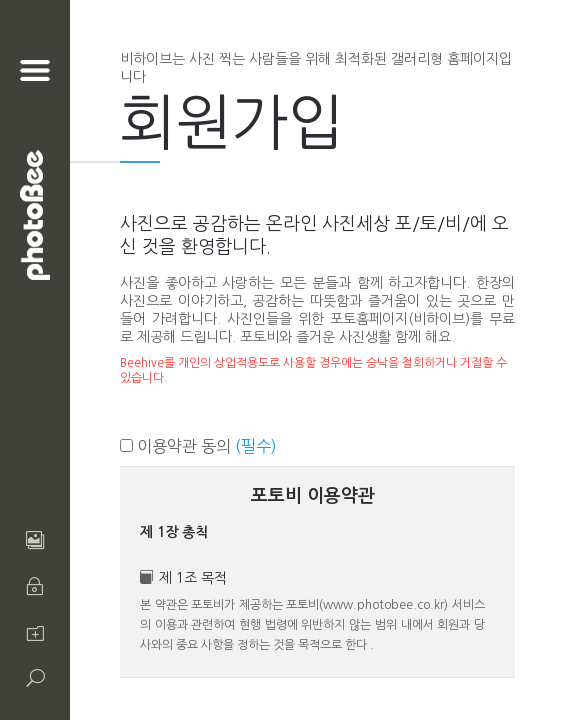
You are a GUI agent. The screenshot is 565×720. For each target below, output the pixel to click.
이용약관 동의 (198, 446)
